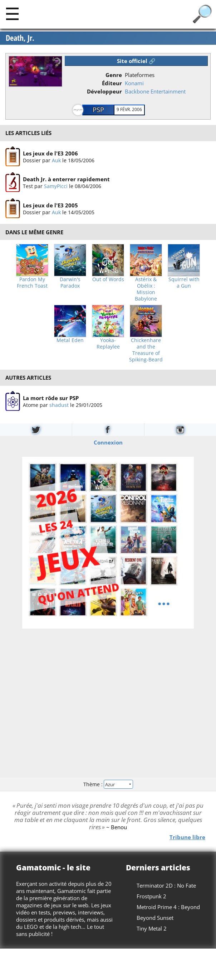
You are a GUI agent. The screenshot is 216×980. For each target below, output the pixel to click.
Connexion (108, 442)
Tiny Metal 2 (152, 928)
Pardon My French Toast (32, 283)
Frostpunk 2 (151, 896)
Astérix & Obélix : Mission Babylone (146, 289)
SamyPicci (56, 186)
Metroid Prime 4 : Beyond (168, 907)
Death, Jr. (20, 38)
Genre (114, 75)
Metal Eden (70, 340)
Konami (134, 83)
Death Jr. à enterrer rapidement (66, 179)
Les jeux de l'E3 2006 (50, 153)
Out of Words (108, 279)
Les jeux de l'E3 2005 (50, 205)
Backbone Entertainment (155, 91)
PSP (98, 110)
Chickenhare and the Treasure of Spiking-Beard (146, 350)
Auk (56, 160)
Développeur (104, 91)
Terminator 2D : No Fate (166, 885)
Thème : (108, 784)
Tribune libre (187, 837)
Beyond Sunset (155, 918)
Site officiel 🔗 (136, 61)
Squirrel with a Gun (184, 283)
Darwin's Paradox (70, 283)
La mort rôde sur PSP (51, 398)
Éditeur (112, 83)
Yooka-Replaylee (108, 344)
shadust (59, 405)
